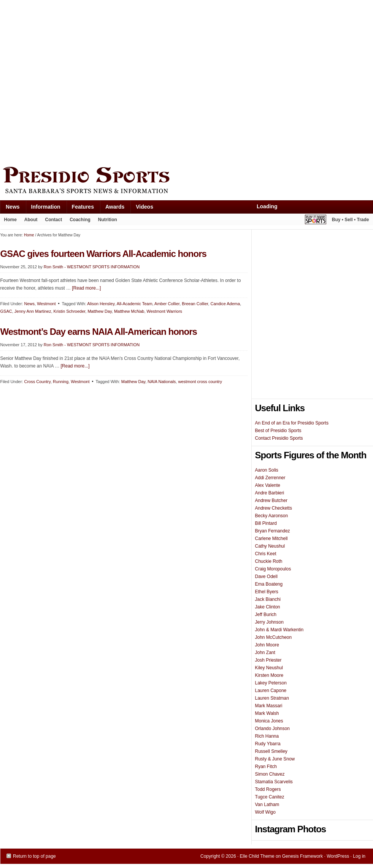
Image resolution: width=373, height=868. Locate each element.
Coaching (80, 220)
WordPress (338, 856)
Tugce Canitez (270, 797)
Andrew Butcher (271, 501)
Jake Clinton (268, 607)
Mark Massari (269, 706)
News (10, 208)
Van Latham (267, 805)
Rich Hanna (267, 736)
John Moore (267, 645)
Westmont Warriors (165, 311)
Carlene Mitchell (271, 539)
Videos (144, 207)
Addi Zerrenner (270, 478)
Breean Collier (195, 304)
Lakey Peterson (271, 683)
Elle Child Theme (257, 856)
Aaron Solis (267, 470)
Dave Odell (266, 577)
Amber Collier (167, 304)
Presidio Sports (187, 181)
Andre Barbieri (270, 493)
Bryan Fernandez (273, 531)
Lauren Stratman (272, 698)
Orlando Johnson (272, 729)
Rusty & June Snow (275, 759)
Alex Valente (268, 485)
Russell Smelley (271, 751)
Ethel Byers (267, 592)
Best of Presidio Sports (278, 431)
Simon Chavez (270, 774)
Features (80, 208)
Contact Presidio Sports (279, 438)
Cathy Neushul (270, 546)
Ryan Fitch (266, 767)
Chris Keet (266, 554)
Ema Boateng (269, 584)
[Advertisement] (81, 82)
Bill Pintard (266, 523)
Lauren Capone (271, 691)
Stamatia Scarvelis (274, 782)
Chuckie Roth (269, 561)
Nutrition (108, 220)
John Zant (265, 653)
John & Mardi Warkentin (279, 630)
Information (43, 208)
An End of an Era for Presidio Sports (292, 423)
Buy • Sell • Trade (351, 220)
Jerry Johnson (269, 622)
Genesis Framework (302, 856)
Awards (112, 208)
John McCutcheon (274, 637)
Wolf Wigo (265, 812)
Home (10, 220)
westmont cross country (200, 382)
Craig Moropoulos (273, 569)
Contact (54, 220)
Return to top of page (34, 856)
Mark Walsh (267, 713)
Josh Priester (268, 660)
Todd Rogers (268, 789)
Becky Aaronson (272, 516)
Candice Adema (225, 304)
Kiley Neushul (269, 668)
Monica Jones (269, 721)
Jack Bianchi (268, 599)
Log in (359, 856)
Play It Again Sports (316, 221)
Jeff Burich (266, 615)
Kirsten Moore (269, 675)
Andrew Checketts (274, 508)
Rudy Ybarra (268, 744)
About (29, 221)
